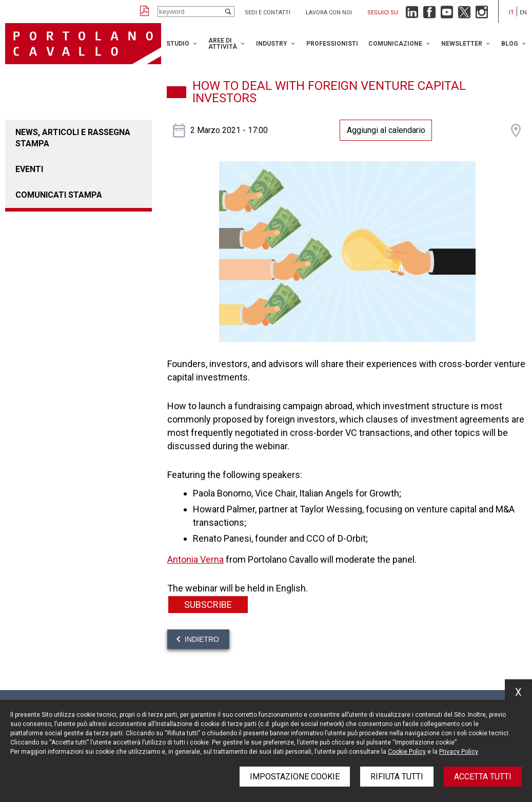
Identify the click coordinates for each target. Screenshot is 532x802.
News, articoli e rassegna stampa (73, 138)
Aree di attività (223, 44)
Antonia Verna (195, 559)
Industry (272, 44)
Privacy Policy (459, 752)
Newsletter (462, 44)
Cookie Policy (407, 752)
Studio (178, 44)
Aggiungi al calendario (386, 130)
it (511, 13)
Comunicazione (395, 44)
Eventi (29, 169)
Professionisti (332, 44)
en (523, 13)
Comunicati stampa (59, 195)
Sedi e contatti (268, 13)
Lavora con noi (329, 13)
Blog (510, 44)
